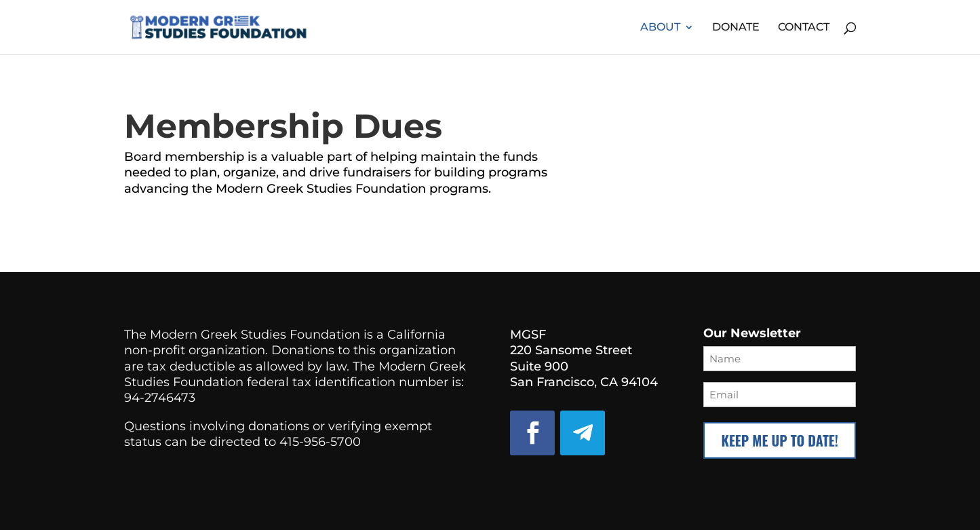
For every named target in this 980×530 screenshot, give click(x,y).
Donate (736, 28)
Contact (804, 28)
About (660, 28)
